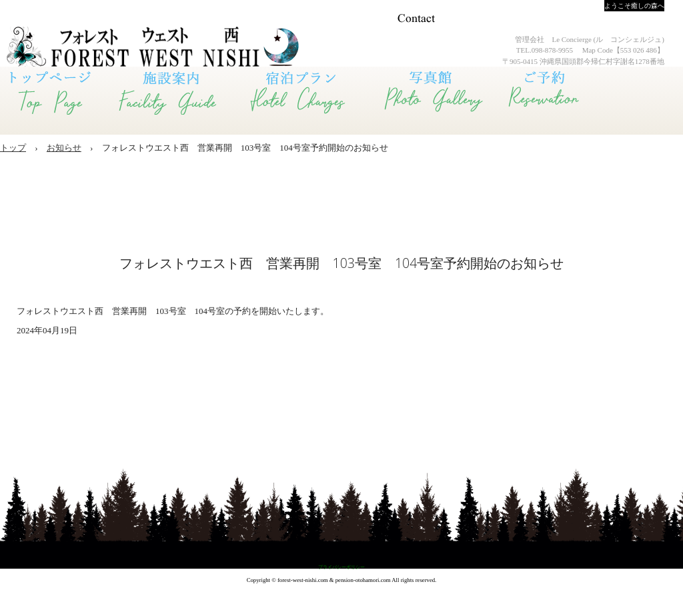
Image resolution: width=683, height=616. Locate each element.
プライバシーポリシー (341, 567)
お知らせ (64, 148)
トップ (13, 148)
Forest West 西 (113, 47)
